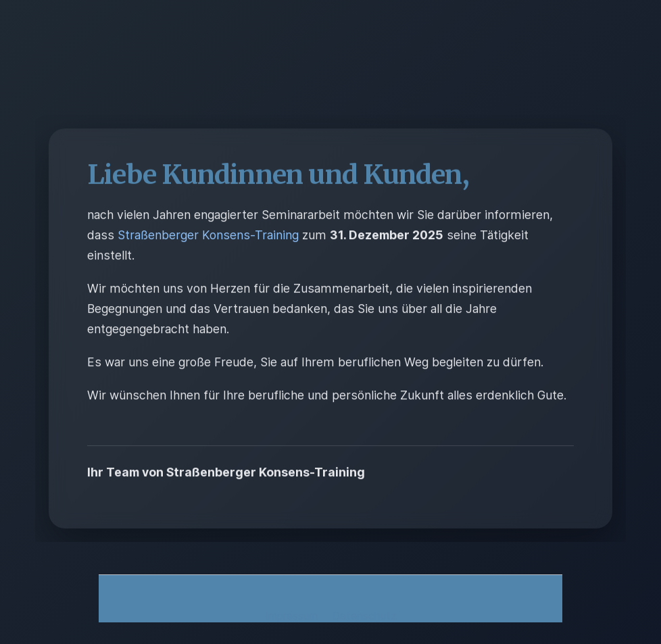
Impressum (293, 616)
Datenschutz (364, 616)
